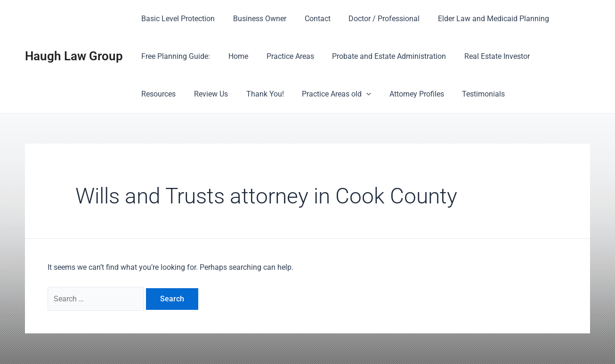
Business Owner (255, 19)
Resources (548, 56)
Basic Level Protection (177, 19)
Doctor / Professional (373, 19)
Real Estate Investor (483, 56)
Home (234, 56)
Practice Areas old (276, 94)
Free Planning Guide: (174, 56)
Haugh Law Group (74, 56)
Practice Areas (282, 56)
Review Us (157, 94)
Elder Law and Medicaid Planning (479, 19)
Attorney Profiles (353, 94)
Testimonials (417, 94)
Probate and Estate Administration (378, 56)
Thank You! (208, 94)
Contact (310, 19)
